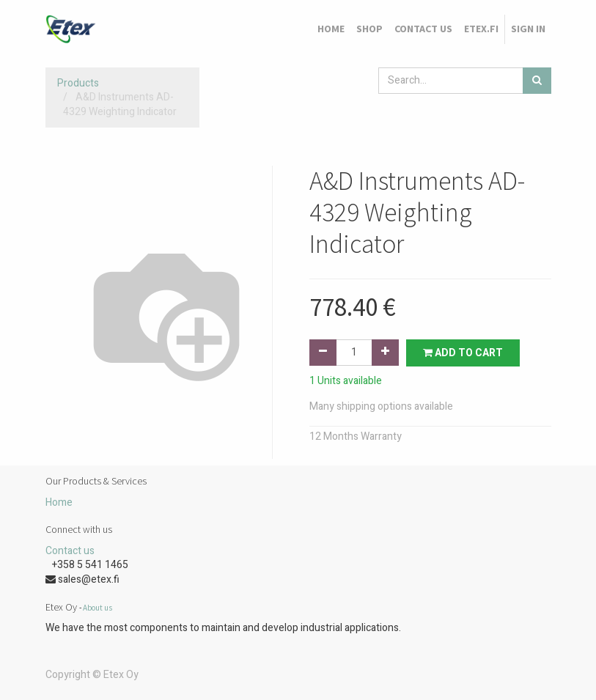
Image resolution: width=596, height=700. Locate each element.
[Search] (537, 81)
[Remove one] (323, 353)
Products (78, 83)
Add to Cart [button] (463, 353)
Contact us (70, 551)
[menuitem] (331, 29)
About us (98, 608)
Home (59, 502)
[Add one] (385, 353)
